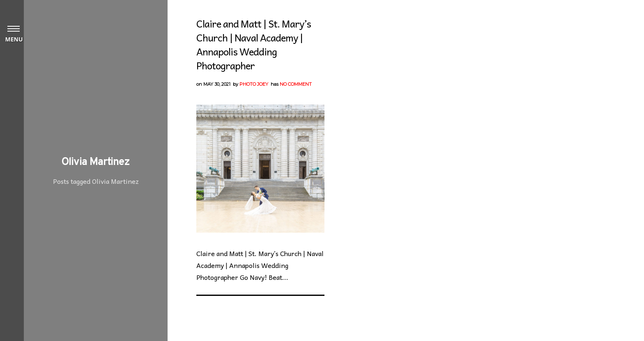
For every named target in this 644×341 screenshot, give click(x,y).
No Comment (296, 84)
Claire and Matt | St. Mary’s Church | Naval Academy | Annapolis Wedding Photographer (254, 44)
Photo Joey (254, 84)
